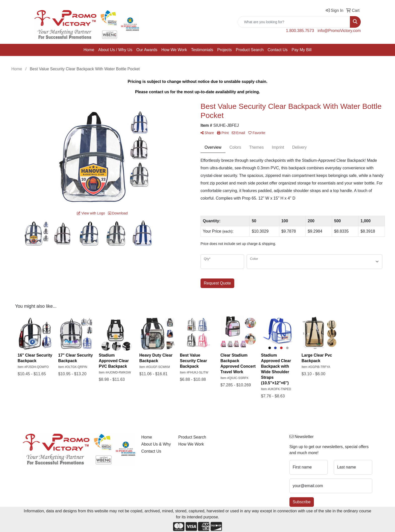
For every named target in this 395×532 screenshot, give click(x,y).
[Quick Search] (294, 22)
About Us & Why (156, 444)
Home (89, 50)
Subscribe (302, 502)
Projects (224, 50)
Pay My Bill (301, 50)
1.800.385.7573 (300, 31)
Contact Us (277, 50)
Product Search (250, 50)
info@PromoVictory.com (339, 31)
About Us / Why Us (115, 50)
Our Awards (147, 50)
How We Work (174, 50)
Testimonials (202, 50)
